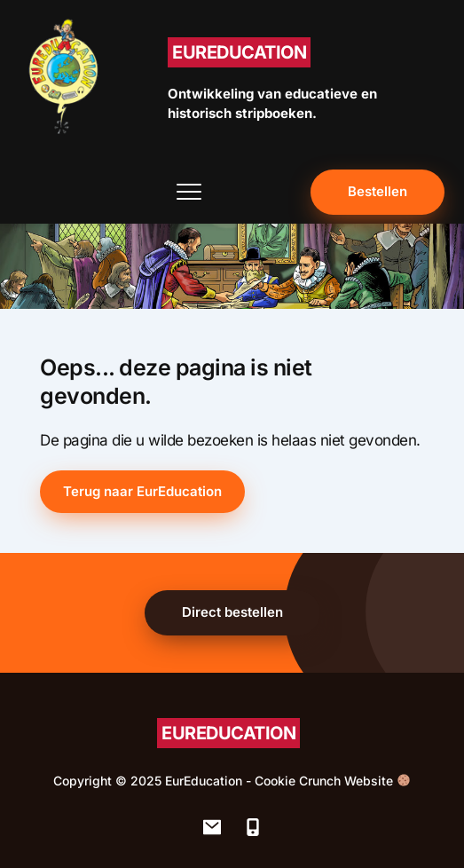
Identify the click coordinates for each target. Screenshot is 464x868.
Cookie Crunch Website (332, 781)
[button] (189, 192)
